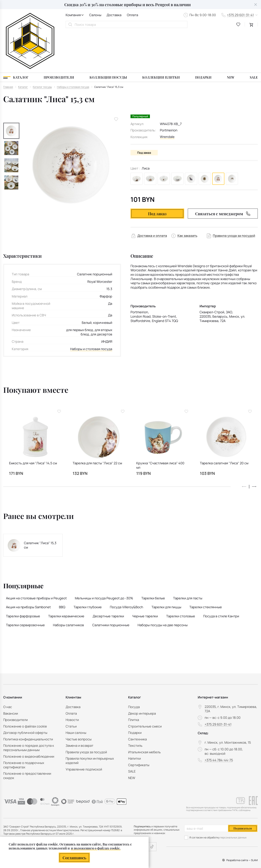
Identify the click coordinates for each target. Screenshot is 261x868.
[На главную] (30, 20)
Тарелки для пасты (188, 557)
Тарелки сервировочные (25, 584)
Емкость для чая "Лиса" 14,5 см (33, 422)
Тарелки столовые (181, 575)
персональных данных (233, 837)
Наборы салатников (68, 584)
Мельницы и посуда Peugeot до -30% (104, 557)
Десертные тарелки (108, 575)
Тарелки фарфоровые (23, 575)
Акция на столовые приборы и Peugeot (36, 557)
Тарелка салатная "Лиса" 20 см (224, 422)
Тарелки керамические (66, 575)
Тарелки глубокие (88, 566)
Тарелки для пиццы (166, 566)
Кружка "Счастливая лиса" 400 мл (160, 424)
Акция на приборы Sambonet (28, 566)
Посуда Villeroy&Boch (127, 566)
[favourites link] (238, 25)
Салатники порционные (111, 584)
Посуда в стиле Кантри (221, 575)
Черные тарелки (145, 575)
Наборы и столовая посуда (91, 308)
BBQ (62, 566)
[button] (254, 446)
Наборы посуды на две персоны (163, 584)
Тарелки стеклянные (206, 566)
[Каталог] (16, 36)
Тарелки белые (153, 557)
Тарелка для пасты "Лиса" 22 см (97, 422)
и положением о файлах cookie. (96, 848)
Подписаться (243, 828)
